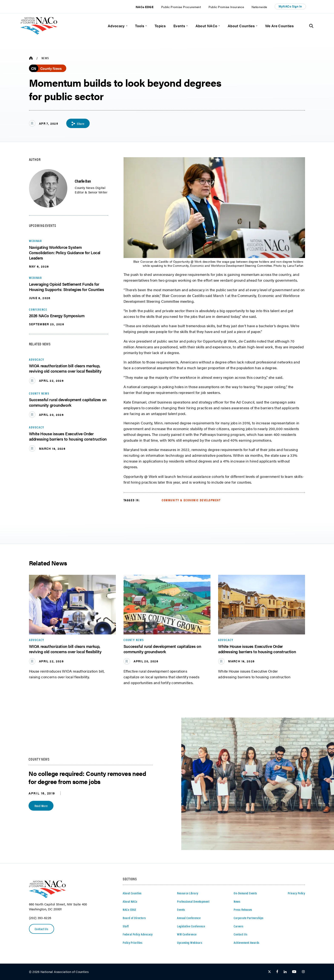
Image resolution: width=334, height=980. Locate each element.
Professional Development (193, 901)
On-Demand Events (245, 893)
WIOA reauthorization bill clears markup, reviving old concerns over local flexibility (65, 368)
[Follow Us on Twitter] (269, 972)
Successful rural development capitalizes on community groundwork (68, 402)
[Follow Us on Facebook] (277, 972)
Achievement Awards (246, 943)
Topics (160, 26)
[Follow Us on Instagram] (303, 972)
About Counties (241, 26)
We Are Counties (279, 26)
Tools (140, 26)
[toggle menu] (126, 26)
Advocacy (116, 26)
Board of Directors (134, 918)
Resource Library (188, 893)
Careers (238, 926)
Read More (41, 806)
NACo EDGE (145, 7)
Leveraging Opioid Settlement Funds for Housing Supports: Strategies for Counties (67, 287)
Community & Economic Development (191, 500)
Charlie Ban (83, 181)
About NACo (207, 26)
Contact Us (42, 929)
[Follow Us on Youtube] (294, 972)
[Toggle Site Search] (311, 26)
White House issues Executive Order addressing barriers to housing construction (68, 436)
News (45, 58)
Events (179, 26)
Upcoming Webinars (190, 943)
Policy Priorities (132, 943)
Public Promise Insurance (226, 7)
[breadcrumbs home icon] (31, 58)
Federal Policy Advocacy (138, 934)
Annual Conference (189, 918)
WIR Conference (187, 934)
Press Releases (243, 909)
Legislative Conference (191, 926)
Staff (126, 926)
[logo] (39, 33)
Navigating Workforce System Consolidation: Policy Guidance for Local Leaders (65, 252)
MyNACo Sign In (290, 6)
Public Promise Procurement (181, 7)
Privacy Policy (297, 893)
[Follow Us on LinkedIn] (285, 972)
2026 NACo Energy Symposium (57, 316)
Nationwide (259, 7)
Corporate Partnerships (248, 918)
